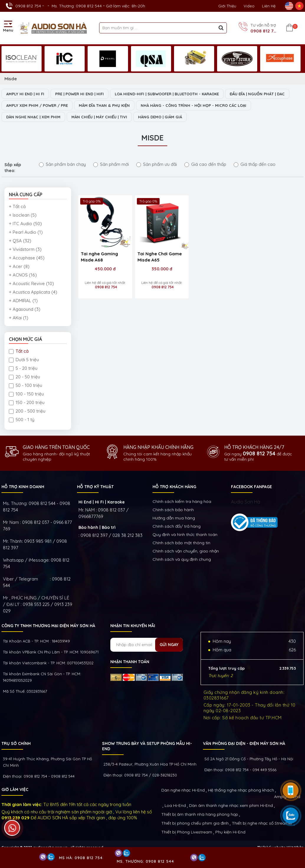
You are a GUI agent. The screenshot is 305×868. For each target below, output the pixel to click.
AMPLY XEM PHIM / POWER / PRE (37, 105)
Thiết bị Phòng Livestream (187, 832)
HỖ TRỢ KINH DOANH (23, 487)
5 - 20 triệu (23, 368)
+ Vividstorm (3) (25, 249)
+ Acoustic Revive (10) (31, 283)
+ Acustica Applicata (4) (33, 292)
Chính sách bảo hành (173, 510)
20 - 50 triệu (24, 377)
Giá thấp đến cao (255, 164)
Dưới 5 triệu (24, 360)
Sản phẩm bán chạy (62, 164)
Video (249, 6)
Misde (11, 79)
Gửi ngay (169, 645)
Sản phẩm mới (111, 164)
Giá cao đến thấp (205, 164)
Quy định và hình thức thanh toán (185, 534)
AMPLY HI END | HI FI (25, 94)
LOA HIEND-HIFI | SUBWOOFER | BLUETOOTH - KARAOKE (167, 94)
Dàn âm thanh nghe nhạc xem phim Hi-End (231, 805)
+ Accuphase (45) (27, 258)
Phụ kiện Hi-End (230, 832)
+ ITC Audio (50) (25, 224)
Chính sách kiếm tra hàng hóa (182, 501)
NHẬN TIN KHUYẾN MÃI (133, 626)
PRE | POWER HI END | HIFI (79, 94)
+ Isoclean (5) (23, 215)
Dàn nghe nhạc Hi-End (183, 790)
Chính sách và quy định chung (182, 559)
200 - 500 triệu (27, 411)
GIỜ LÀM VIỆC (15, 789)
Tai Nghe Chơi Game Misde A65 (159, 256)
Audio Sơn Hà (246, 502)
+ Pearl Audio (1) (26, 232)
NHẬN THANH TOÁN (130, 662)
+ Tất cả (17, 206)
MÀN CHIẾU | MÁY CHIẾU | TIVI (99, 117)
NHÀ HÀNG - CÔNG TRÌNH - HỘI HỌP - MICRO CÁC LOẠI (194, 105)
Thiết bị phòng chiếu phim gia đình (195, 823)
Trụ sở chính (16, 743)
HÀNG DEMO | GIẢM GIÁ (160, 117)
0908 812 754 (28, 6)
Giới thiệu (227, 6)
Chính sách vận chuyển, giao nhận (186, 551)
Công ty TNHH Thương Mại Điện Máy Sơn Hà (48, 626)
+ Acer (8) (19, 266)
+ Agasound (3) (25, 309)
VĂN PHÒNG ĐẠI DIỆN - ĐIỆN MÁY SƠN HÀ (244, 743)
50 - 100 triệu (26, 385)
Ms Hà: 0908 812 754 (81, 858)
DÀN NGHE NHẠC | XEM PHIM (33, 117)
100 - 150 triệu (26, 394)
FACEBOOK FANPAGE (251, 487)
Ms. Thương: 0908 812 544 (77, 6)
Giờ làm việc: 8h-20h (126, 6)
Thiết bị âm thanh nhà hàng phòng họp (200, 814)
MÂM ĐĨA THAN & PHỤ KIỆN (104, 105)
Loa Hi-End (175, 805)
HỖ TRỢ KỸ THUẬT (95, 487)
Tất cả (19, 351)
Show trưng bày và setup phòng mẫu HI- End (147, 746)
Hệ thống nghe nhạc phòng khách (241, 790)
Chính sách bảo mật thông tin (181, 543)
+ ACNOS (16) (23, 275)
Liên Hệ (269, 6)
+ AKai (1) (19, 318)
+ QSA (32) (20, 241)
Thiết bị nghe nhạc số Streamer (262, 823)
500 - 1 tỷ (22, 420)
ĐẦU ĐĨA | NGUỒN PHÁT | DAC (257, 94)
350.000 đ (161, 268)
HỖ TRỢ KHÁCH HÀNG (174, 487)
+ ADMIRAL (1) (23, 301)
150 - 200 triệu (27, 402)
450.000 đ (105, 268)
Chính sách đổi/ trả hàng (177, 526)
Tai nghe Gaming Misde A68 (99, 256)
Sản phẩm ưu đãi (157, 164)
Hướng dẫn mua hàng (174, 518)
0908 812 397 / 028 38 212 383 (111, 535)
